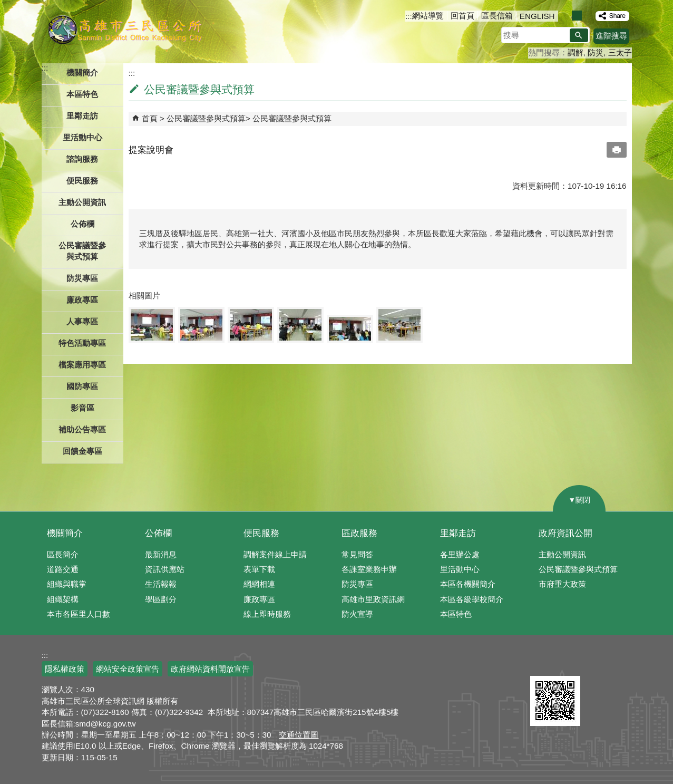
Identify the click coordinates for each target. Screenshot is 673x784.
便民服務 (261, 533)
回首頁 (462, 16)
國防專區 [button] (82, 386)
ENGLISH (537, 16)
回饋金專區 (82, 451)
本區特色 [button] (82, 94)
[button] (579, 35)
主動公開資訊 (562, 554)
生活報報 (161, 584)
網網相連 (259, 584)
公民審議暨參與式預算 (206, 118)
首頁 (150, 118)
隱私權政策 (65, 669)
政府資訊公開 (565, 533)
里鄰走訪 (458, 533)
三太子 (620, 52)
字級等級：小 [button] (566, 16)
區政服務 (359, 533)
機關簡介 (65, 533)
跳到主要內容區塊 (6, 6)
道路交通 (63, 569)
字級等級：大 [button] (588, 16)
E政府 (542, 662)
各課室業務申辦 (369, 569)
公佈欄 (158, 533)
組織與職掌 (67, 584)
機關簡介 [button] (82, 72)
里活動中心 (82, 137)
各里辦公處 (460, 554)
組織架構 (63, 599)
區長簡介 (63, 554)
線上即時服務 (267, 614)
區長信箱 (497, 16)
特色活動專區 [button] (82, 343)
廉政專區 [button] (82, 300)
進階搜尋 (611, 36)
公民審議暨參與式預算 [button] (82, 251)
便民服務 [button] (82, 181)
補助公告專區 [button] (82, 429)
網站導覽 (428, 16)
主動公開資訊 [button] (82, 202)
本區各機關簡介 (468, 584)
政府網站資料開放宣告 (210, 669)
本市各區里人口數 (79, 614)
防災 (596, 52)
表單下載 (259, 569)
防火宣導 (357, 614)
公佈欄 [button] (82, 224)
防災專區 (357, 584)
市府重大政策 (562, 584)
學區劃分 (161, 599)
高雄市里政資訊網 (373, 599)
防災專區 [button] (82, 278)
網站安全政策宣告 (128, 669)
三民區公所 (125, 29)
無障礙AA (594, 663)
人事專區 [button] (82, 321)
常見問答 (357, 554)
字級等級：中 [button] (577, 16)
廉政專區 (259, 599)
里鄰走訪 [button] (82, 116)
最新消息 (161, 554)
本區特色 (456, 614)
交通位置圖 (299, 735)
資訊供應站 (165, 569)
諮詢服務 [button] (82, 159)
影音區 (82, 408)
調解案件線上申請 (275, 554)
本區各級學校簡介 (472, 599)
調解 (576, 52)
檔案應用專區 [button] (82, 365)
